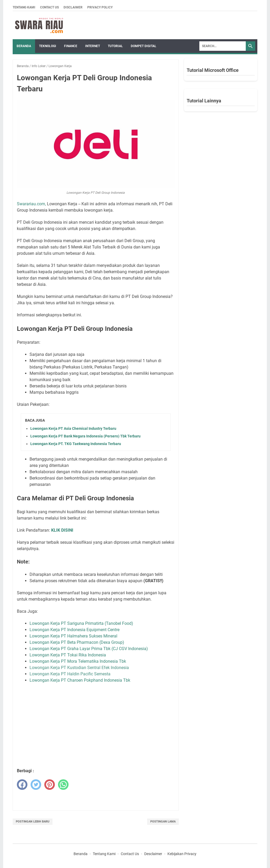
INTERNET (93, 46)
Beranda (24, 46)
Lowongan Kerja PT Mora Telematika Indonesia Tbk (78, 661)
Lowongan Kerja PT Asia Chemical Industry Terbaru (73, 428)
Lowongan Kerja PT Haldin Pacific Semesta (70, 674)
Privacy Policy (100, 7)
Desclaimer (153, 854)
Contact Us (49, 7)
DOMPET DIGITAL (144, 46)
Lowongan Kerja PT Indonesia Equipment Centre (74, 630)
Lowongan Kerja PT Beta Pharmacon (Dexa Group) (77, 642)
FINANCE (71, 46)
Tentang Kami (24, 7)
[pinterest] (50, 785)
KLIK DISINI (62, 530)
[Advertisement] (103, 726)
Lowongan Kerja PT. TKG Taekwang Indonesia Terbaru (76, 444)
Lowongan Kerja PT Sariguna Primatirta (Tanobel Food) (81, 623)
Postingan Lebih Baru (33, 822)
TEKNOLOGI (48, 46)
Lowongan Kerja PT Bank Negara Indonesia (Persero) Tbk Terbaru (85, 436)
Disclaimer (73, 7)
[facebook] (22, 785)
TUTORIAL (115, 46)
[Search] (223, 46)
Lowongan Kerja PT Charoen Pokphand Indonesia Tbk (80, 680)
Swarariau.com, (31, 204)
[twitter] (36, 785)
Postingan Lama (163, 822)
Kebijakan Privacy (182, 854)
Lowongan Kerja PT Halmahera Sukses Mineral (74, 636)
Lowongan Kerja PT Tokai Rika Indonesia (68, 655)
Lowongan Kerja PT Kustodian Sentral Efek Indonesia (79, 668)
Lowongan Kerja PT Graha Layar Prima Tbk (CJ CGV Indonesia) (89, 649)
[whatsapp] (63, 785)
